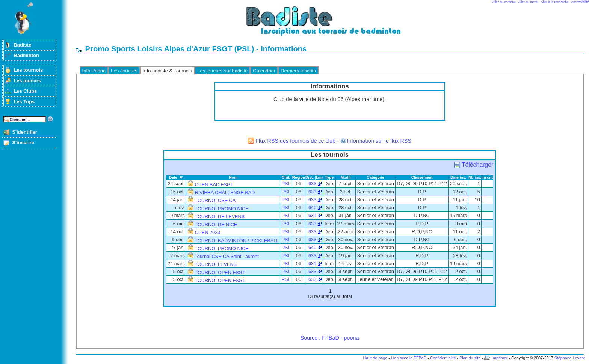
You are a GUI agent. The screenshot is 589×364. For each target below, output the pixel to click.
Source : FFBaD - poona (330, 338)
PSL (286, 184)
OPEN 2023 (208, 233)
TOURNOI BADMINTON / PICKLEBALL (237, 241)
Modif (346, 177)
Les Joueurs (124, 71)
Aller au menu (528, 2)
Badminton (26, 55)
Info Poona (94, 71)
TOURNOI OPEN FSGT (220, 273)
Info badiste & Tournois (168, 71)
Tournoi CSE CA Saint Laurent (227, 257)
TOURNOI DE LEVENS (220, 217)
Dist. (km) (314, 177)
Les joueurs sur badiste (222, 71)
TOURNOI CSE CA (215, 201)
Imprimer (500, 358)
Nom (233, 177)
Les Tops (24, 102)
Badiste (22, 45)
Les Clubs (25, 91)
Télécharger (477, 165)
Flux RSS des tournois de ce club (295, 141)
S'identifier (24, 132)
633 (312, 184)
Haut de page (375, 358)
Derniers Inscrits (298, 71)
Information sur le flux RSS (379, 141)
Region (299, 177)
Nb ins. (475, 177)
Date (173, 177)
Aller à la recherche (555, 2)
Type (329, 177)
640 (312, 208)
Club (286, 177)
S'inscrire (23, 143)
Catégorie (375, 177)
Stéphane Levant (570, 358)
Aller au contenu (504, 2)
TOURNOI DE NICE (216, 225)
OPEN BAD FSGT (214, 185)
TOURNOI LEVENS (216, 264)
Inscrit (487, 177)
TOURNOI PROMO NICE (221, 209)
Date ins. (458, 177)
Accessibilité (580, 2)
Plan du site (470, 358)
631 (312, 216)
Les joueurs (27, 81)
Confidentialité (443, 358)
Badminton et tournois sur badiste (332, 25)
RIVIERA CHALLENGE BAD (225, 193)
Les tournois (28, 70)
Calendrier (264, 71)
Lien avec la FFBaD (409, 358)
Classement (422, 177)
